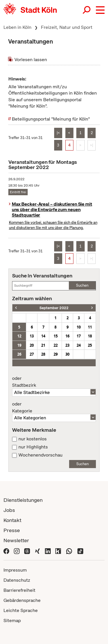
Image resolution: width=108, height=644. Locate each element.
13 (32, 336)
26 (19, 354)
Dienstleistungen (23, 500)
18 (90, 336)
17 (79, 336)
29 (56, 354)
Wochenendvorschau (40, 455)
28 (43, 354)
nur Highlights (33, 447)
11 (90, 327)
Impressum (15, 570)
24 (79, 345)
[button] (100, 10)
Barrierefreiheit (19, 590)
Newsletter (16, 540)
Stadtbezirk (54, 382)
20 (32, 345)
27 (32, 354)
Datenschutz (17, 580)
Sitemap (12, 620)
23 (67, 345)
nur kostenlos (33, 439)
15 (56, 336)
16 (67, 336)
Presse (12, 530)
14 (43, 336)
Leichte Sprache (21, 610)
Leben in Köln (17, 27)
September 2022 (54, 308)
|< (58, 133)
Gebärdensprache (22, 600)
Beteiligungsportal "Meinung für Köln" (51, 119)
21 (43, 345)
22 (56, 345)
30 (67, 354)
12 (19, 336)
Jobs (9, 510)
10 (79, 327)
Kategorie (54, 408)
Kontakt (12, 520)
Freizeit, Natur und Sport (67, 27)
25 (90, 345)
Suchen (82, 285)
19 (19, 345)
